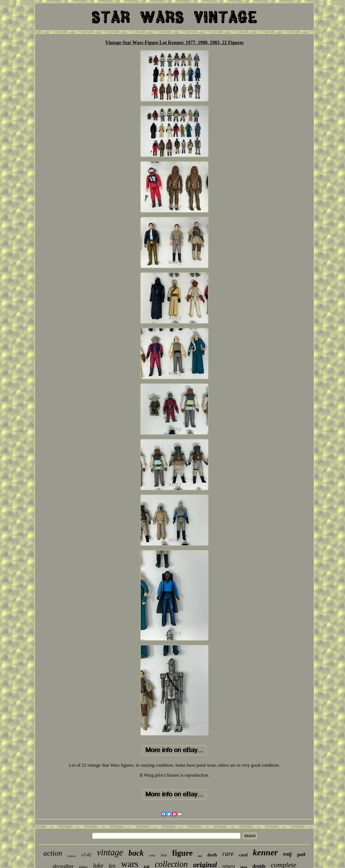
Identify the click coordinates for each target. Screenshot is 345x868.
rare (228, 854)
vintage (110, 852)
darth (212, 855)
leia (164, 855)
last (200, 856)
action (53, 853)
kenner (265, 852)
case (152, 855)
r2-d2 (87, 855)
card (243, 855)
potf (301, 855)
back (136, 853)
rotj (288, 854)
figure (182, 853)
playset (72, 856)
